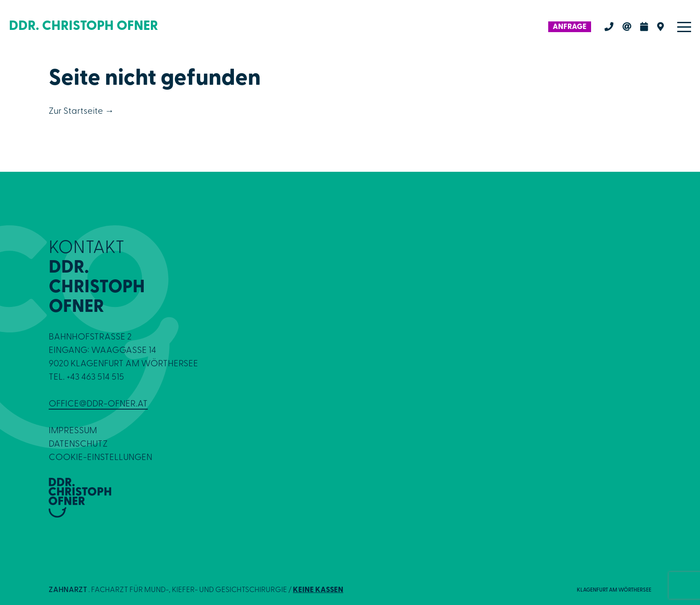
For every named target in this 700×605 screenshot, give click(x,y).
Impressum (73, 431)
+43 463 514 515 (95, 377)
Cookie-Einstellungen (100, 458)
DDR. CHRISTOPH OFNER (83, 27)
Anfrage (570, 27)
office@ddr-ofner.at (98, 404)
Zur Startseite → (81, 112)
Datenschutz (78, 444)
